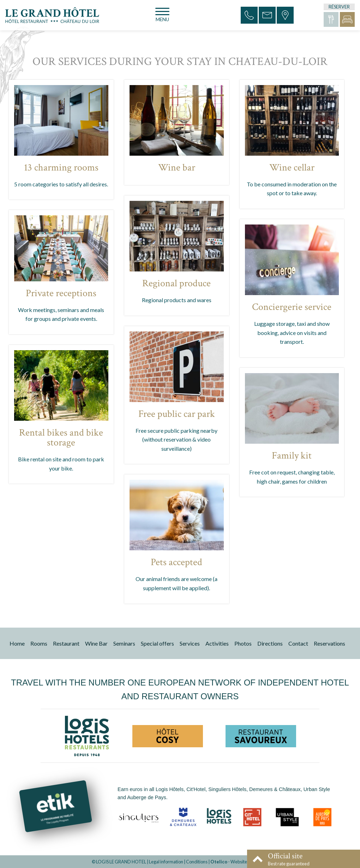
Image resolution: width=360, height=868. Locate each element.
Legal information (166, 862)
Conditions (197, 862)
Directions (270, 643)
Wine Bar (96, 643)
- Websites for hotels (239, 862)
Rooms (39, 643)
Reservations (329, 643)
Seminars (124, 643)
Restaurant (66, 643)
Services (190, 643)
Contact (298, 643)
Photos (243, 643)
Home (17, 643)
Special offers (157, 643)
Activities (217, 643)
